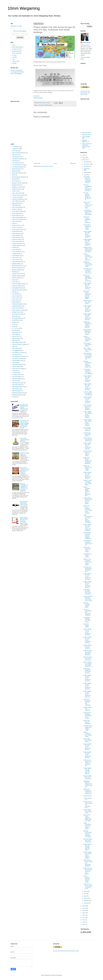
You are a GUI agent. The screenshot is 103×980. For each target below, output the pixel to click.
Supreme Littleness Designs (19, 344)
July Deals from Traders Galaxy (88, 555)
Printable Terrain (16, 312)
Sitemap (14, 63)
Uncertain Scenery (17, 375)
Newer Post (37, 163)
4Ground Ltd (15, 155)
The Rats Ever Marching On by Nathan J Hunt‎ (88, 569)
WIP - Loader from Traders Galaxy (88, 350)
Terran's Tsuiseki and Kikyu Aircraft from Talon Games (88, 598)
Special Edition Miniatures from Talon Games (87, 332)
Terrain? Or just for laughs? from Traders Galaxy (88, 483)
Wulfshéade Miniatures (18, 393)
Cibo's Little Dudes (17, 193)
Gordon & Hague (17, 227)
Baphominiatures (17, 169)
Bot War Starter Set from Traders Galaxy (88, 453)
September (87, 169)
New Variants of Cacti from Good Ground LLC (88, 543)
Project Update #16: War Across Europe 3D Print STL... (87, 317)
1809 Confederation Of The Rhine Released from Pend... (88, 519)
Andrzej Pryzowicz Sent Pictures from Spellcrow (88, 257)
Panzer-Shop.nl (16, 298)
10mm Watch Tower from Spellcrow (87, 429)
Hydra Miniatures (17, 237)
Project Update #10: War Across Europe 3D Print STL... (87, 528)
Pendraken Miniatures (18, 304)
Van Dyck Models (17, 377)
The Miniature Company (18, 352)
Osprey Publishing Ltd (18, 290)
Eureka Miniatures (17, 215)
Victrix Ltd (15, 381)
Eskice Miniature (16, 213)
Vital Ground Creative (18, 383)
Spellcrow (15, 340)
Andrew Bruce (87, 43)
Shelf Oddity (15, 334)
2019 (84, 160)
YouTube (14, 57)
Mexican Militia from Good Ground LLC (87, 777)
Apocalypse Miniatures (18, 159)
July (85, 175)
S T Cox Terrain (16, 328)
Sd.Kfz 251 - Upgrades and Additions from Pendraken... (88, 278)
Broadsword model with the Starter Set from (87, 671)
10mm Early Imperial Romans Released (25, 440)
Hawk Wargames (17, 233)
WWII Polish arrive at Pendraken (87, 722)
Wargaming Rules (17, 51)
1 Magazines (15, 149)
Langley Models (16, 254)
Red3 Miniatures (16, 320)
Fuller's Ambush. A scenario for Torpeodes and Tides (87, 146)
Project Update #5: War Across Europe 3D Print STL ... (87, 678)
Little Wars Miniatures (18, 262)
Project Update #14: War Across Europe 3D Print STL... (87, 387)
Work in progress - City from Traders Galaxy (87, 879)
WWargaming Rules (17, 395)
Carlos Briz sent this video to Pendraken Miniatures (88, 652)
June (85, 891)
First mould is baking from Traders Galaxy (87, 227)
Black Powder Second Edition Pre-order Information (24, 520)
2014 (84, 915)
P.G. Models (15, 294)
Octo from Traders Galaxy (86, 625)
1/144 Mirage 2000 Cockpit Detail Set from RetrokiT (88, 212)
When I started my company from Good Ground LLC (88, 664)
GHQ (13, 223)
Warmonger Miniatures (18, 387)
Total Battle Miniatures (18, 365)
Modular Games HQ (17, 274)
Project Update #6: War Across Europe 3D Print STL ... (87, 640)
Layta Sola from (88, 796)
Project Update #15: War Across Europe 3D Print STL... (87, 379)
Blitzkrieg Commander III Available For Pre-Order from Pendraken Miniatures (24, 487)
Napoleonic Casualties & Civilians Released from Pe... (88, 325)
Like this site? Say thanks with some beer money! (85, 93)
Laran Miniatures (16, 256)
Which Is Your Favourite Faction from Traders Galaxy (88, 562)
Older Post (73, 163)
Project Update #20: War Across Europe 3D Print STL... (87, 234)
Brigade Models (16, 185)
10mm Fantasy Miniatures (19, 153)
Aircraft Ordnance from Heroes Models (87, 339)
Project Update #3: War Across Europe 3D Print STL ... (87, 694)
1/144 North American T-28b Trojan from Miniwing (88, 372)
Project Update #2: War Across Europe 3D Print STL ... (87, 747)
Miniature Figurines (17, 270)
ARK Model (15, 161)
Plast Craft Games (17, 308)
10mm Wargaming (24, 8)
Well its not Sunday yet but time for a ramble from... (88, 791)
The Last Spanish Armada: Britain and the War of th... (87, 196)
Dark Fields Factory (17, 201)
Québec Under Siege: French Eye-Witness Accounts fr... (88, 250)
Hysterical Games (17, 240)
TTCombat (15, 373)
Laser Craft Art (16, 258)
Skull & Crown (16, 336)
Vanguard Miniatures (18, 379)
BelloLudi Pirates (86, 133)
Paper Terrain (16, 300)
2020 (84, 157)
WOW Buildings (38, 98)
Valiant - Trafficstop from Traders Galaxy (88, 734)
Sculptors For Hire (17, 49)
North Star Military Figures (19, 284)
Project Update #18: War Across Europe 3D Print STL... (87, 286)
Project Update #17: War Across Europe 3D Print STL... (87, 309)
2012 (84, 920)
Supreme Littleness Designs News (87, 605)
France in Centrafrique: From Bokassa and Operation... (88, 188)
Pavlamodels (16, 302)
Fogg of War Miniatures (18, 219)
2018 (84, 906)
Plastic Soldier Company (19, 310)
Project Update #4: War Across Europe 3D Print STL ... (87, 686)
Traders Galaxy (16, 367)
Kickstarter (37, 96)
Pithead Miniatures (17, 306)
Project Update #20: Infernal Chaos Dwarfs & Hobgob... (88, 423)
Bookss (14, 179)
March (86, 898)
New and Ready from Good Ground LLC (88, 840)
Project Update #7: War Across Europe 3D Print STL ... (87, 632)
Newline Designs (16, 278)
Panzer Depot (16, 296)
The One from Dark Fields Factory (87, 434)
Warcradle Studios (17, 385)
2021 (84, 155)
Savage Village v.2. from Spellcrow (87, 647)
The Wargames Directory (17, 72)
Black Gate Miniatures (18, 173)
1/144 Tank (15, 151)
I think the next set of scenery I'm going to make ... (88, 886)
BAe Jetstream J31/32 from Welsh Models (24, 503)
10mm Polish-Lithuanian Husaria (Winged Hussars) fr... (88, 536)
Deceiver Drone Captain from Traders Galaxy (88, 728)
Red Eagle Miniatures (18, 318)
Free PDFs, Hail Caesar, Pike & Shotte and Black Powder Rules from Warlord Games (25, 424)
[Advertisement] (20, 87)
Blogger (60, 975)
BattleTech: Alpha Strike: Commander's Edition (88, 264)
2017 (84, 908)
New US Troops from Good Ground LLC (88, 658)
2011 (84, 922)
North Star (15, 282)
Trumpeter (15, 371)
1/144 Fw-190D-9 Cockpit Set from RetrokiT (88, 393)
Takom (14, 346)
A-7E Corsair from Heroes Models (87, 345)
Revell (14, 324)
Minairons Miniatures (18, 268)
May (85, 894)
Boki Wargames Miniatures (19, 177)
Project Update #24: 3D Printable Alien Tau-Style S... (87, 771)
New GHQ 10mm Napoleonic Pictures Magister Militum (87, 295)
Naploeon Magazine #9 (85, 141)
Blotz (13, 175)
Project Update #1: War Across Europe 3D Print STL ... (87, 755)
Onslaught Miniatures (18, 288)
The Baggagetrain (17, 350)
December (87, 162)
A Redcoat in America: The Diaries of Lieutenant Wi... (88, 763)
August (86, 173)
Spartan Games (16, 338)
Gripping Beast (16, 231)
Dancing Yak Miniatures (18, 199)
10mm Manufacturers (18, 47)
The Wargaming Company (19, 356)
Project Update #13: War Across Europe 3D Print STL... (87, 400)
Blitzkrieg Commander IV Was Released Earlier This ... (88, 364)
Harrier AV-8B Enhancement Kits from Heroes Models (88, 501)
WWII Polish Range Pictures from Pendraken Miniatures (88, 461)
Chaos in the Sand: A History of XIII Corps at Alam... (88, 205)
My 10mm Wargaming (16, 70)
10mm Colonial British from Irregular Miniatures (87, 407)
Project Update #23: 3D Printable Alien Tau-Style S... (87, 847)
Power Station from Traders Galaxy (88, 811)
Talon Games (16, 348)
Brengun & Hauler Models (19, 183)
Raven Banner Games (18, 314)
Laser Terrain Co (16, 260)
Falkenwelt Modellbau (18, 217)
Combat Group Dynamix (18, 195)
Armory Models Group (18, 165)
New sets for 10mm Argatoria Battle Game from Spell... (88, 818)
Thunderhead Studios (18, 361)
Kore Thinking (16, 250)
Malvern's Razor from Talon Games (88, 302)
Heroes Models (16, 235)
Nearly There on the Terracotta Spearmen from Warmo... (88, 871)
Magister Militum (16, 264)
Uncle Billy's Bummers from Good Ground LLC (87, 592)
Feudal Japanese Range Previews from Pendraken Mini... (87, 491)
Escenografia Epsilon (18, 211)
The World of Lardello (18, 359)
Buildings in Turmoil (17, 187)
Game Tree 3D (16, 221)
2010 (84, 924)
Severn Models (16, 332)
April (85, 896)
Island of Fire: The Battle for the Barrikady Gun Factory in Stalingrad (25, 471)
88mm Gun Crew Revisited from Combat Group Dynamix (88, 509)
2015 (84, 913)
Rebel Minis (15, 316)
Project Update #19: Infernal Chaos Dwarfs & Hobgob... (88, 855)
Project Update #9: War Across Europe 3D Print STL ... (87, 577)
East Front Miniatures (16, 74)
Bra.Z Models (16, 181)
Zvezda (14, 397)
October (86, 166)
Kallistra (14, 248)
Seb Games (15, 330)
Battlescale (15, 171)
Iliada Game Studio (17, 241)
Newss (14, 280)
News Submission (17, 53)
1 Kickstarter (41, 105)
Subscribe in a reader (16, 26)
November (87, 164)
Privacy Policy (16, 61)
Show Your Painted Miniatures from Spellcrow (87, 220)
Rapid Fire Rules (25, 453)
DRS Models (15, 205)
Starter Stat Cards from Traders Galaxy (87, 550)
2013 (84, 917)
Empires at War (16, 209)
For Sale (14, 55)
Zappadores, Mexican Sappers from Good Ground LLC (88, 784)
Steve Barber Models (18, 342)
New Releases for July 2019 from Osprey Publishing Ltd (88, 356)
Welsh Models (16, 389)
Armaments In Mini (17, 163)
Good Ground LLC (17, 225)
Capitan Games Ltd (17, 189)
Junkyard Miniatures (17, 246)
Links (13, 59)
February (86, 901)
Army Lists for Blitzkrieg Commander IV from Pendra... (87, 715)
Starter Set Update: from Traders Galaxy (88, 468)
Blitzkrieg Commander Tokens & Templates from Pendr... (88, 834)
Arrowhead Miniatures (18, 167)
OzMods (14, 292)
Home (55, 163)
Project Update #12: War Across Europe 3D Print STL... (87, 446)
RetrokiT (14, 322)
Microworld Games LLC (18, 266)
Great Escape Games (18, 229)
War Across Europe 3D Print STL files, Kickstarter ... (88, 702)
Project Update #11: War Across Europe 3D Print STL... (87, 475)
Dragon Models (16, 203)
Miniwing (14, 272)
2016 (84, 911)
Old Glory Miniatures (17, 286)
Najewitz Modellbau (17, 276)
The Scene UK (16, 354)
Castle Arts (15, 191)
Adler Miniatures (16, 157)
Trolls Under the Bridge (18, 369)
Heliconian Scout (86, 135)
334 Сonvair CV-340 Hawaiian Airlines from (88, 439)
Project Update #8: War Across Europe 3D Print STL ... (87, 585)
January (86, 903)
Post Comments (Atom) (47, 166)
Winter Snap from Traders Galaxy (88, 740)
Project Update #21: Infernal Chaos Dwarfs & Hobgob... (88, 415)
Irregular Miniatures (17, 244)
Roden (14, 326)
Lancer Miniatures (17, 252)
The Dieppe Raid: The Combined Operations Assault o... (87, 180)
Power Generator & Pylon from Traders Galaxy (87, 826)
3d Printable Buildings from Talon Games (87, 620)
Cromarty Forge (16, 197)
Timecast (14, 363)
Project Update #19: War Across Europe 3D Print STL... (87, 242)
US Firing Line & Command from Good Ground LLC (88, 271)
